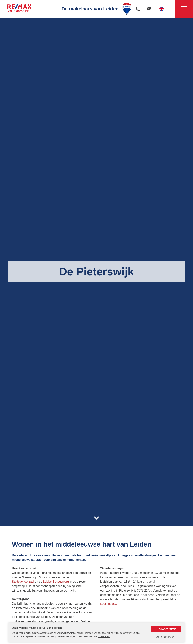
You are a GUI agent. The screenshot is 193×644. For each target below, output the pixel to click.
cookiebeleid (104, 636)
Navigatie (181, 9)
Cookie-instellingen (165, 637)
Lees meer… (109, 604)
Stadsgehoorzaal (23, 582)
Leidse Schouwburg (56, 582)
